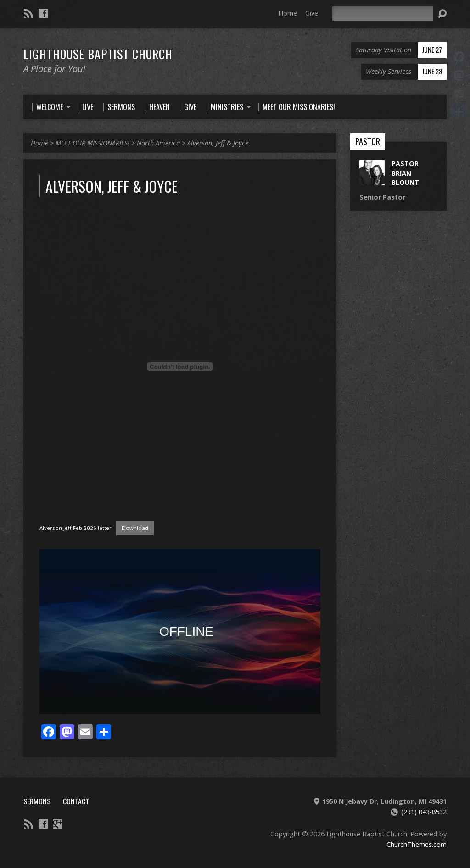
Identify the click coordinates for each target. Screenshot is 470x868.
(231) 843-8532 (424, 812)
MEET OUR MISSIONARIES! (92, 143)
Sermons (37, 801)
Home (288, 13)
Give (312, 13)
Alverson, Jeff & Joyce (218, 143)
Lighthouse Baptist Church (98, 54)
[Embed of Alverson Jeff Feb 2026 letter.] (180, 367)
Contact (76, 801)
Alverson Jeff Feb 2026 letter (76, 528)
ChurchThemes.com (417, 844)
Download (135, 528)
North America (158, 143)
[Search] (383, 14)
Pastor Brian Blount (405, 173)
